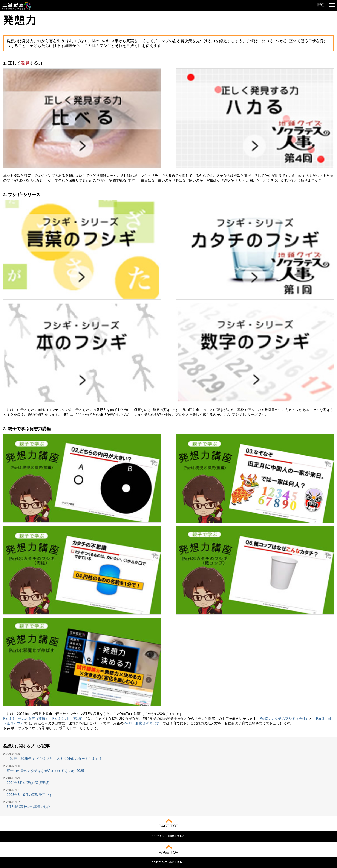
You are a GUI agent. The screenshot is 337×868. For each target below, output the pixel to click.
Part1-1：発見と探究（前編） (26, 719)
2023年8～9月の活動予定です (30, 795)
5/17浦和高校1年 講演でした (29, 807)
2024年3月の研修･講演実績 (28, 783)
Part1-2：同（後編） (68, 719)
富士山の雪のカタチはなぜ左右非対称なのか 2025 (45, 771)
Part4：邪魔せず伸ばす (141, 723)
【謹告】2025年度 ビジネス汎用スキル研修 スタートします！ (54, 759)
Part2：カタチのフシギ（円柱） (284, 719)
